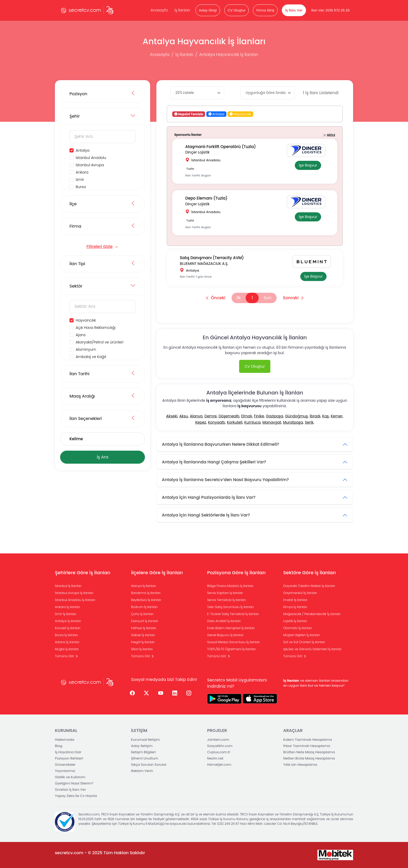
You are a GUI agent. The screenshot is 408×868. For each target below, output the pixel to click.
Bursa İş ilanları (66, 635)
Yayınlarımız (65, 771)
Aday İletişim (142, 746)
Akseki (172, 416)
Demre (211, 416)
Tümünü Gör (66, 656)
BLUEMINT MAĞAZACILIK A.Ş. (204, 264)
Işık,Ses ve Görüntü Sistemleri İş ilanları (313, 649)
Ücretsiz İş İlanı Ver (70, 790)
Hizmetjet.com (219, 765)
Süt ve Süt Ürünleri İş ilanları (304, 642)
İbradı (315, 416)
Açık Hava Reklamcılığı (96, 328)
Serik (309, 422)
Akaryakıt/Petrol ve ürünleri (100, 342)
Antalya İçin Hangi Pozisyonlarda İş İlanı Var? (209, 497)
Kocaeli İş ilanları (68, 628)
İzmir (80, 180)
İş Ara (103, 457)
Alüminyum (86, 349)
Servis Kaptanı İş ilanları (225, 593)
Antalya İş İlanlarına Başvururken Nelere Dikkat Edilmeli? (221, 444)
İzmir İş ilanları (66, 614)
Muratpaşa (293, 422)
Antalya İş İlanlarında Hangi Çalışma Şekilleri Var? (214, 462)
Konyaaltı (216, 422)
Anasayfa (159, 10)
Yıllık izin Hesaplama (300, 765)
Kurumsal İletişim (146, 740)
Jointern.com (218, 740)
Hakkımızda (65, 740)
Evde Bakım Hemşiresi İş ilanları (231, 628)
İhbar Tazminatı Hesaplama (307, 746)
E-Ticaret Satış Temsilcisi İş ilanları (233, 614)
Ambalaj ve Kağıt (91, 357)
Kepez (201, 422)
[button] (210, 114)
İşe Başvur (308, 165)
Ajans (81, 335)
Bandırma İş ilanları (146, 593)
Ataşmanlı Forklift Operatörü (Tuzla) (221, 147)
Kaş (325, 416)
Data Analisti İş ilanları (224, 621)
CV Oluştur (237, 10)
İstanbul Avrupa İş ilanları (74, 593)
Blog (59, 746)
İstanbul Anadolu (91, 158)
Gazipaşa (275, 416)
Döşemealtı (229, 416)
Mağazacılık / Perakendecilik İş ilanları (312, 614)
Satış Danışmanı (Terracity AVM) (212, 258)
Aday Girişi (208, 10)
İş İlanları (182, 10)
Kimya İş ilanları (295, 607)
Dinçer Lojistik (197, 152)
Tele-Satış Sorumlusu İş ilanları (230, 607)
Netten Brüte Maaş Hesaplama (309, 758)
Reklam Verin (142, 771)
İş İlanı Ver (294, 10)
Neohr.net (215, 758)
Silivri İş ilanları (142, 649)
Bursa (81, 187)
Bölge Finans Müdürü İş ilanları (230, 586)
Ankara (82, 172)
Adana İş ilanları (67, 642)
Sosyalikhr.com (220, 746)
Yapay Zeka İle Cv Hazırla (76, 796)
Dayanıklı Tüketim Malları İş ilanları (309, 586)
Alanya (196, 416)
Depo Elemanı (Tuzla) (206, 198)
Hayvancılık (86, 320)
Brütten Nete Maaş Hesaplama (309, 752)
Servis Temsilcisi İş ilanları (227, 600)
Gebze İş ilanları (143, 635)
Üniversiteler (65, 765)
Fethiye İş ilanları (144, 628)
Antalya (83, 150)
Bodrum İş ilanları (144, 607)
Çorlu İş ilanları (142, 614)
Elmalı (247, 416)
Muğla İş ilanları (67, 649)
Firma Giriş (265, 10)
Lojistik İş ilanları (295, 621)
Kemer (337, 416)
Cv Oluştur (255, 366)
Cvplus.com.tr (219, 752)
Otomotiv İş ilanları (298, 628)
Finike (259, 416)
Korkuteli (235, 422)
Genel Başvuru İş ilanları (225, 635)
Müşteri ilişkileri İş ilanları (302, 635)
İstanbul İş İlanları (68, 586)
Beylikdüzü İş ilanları (146, 600)
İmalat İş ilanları (295, 600)
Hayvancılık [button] (240, 114)
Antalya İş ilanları (68, 621)
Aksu (184, 416)
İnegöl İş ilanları (143, 642)
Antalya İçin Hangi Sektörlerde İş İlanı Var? (206, 515)
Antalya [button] (216, 114)
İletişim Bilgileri (144, 752)
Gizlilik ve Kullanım (70, 777)
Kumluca (252, 422)
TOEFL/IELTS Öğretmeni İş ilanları (231, 649)
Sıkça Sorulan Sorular (149, 765)
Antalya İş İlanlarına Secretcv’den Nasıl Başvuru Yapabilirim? (225, 480)
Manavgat (272, 422)
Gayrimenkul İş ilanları (300, 593)
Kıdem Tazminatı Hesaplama (308, 740)
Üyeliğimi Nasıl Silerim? (74, 783)
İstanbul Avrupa (90, 165)
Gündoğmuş (296, 416)
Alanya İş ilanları (144, 586)
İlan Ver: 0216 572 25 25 (331, 10)
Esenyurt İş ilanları (145, 621)
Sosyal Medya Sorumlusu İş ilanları (233, 642)
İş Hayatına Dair (68, 752)
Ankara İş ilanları (67, 607)
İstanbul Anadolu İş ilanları (75, 600)
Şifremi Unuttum (145, 758)
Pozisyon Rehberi (69, 758)
